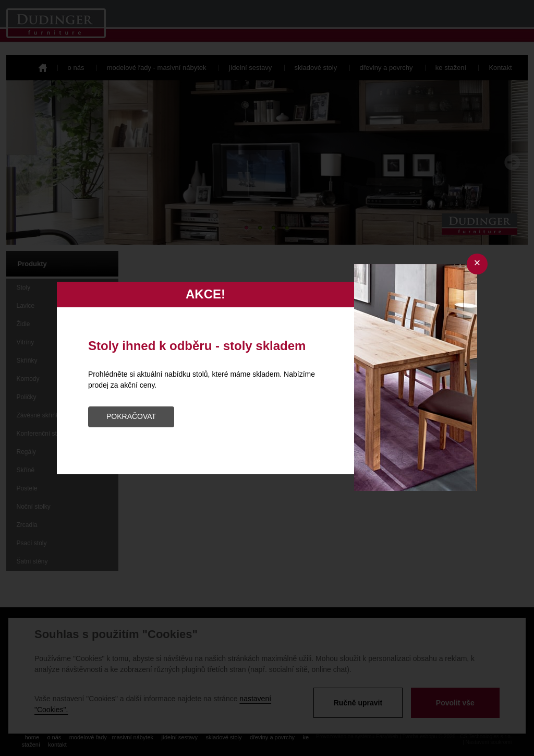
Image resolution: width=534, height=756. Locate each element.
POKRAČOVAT (131, 416)
